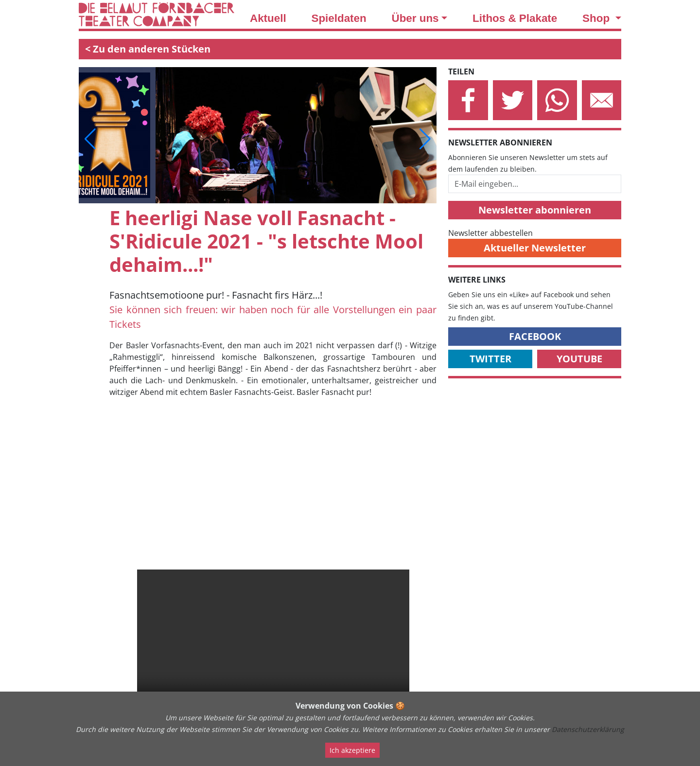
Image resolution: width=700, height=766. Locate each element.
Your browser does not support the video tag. (273, 646)
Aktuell (268, 18)
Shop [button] (597, 18)
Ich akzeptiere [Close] (352, 750)
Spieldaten (339, 18)
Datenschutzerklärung (588, 729)
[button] (90, 139)
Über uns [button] (415, 18)
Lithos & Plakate (515, 18)
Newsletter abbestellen (490, 233)
